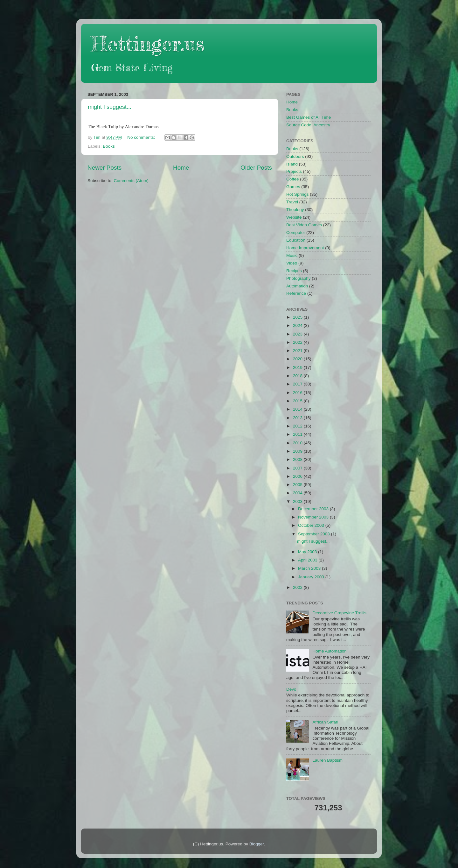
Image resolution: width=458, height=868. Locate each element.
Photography (298, 278)
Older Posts (256, 168)
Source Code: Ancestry (308, 125)
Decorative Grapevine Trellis (339, 613)
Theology (295, 210)
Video (292, 263)
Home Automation (329, 651)
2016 (298, 393)
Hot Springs (298, 194)
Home (181, 168)
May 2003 (308, 552)
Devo (291, 689)
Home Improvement (305, 248)
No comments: (142, 137)
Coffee (293, 179)
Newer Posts (104, 168)
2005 (298, 485)
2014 (298, 409)
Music (292, 255)
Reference (296, 293)
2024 (298, 325)
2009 (298, 451)
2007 (298, 468)
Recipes (294, 271)
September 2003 (315, 534)
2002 (298, 587)
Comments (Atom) (131, 181)
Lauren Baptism (327, 760)
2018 (298, 376)
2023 (298, 334)
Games (293, 187)
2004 (298, 493)
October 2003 (312, 525)
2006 (298, 476)
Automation (297, 286)
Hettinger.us (147, 43)
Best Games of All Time (309, 117)
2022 (298, 342)
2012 (298, 426)
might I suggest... (110, 107)
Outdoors (295, 156)
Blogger (257, 844)
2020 (298, 359)
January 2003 (312, 577)
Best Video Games (304, 225)
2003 (298, 501)
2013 (298, 418)
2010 (298, 443)
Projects (294, 171)
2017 (298, 384)
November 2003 (314, 517)
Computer (296, 233)
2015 (298, 401)
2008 (298, 459)
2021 (298, 351)
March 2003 (310, 568)
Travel (292, 202)
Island (292, 164)
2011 (298, 434)
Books (109, 146)
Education (296, 240)
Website (294, 217)
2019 (298, 367)
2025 (298, 317)
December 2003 (314, 509)
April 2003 (308, 560)
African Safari (325, 722)
